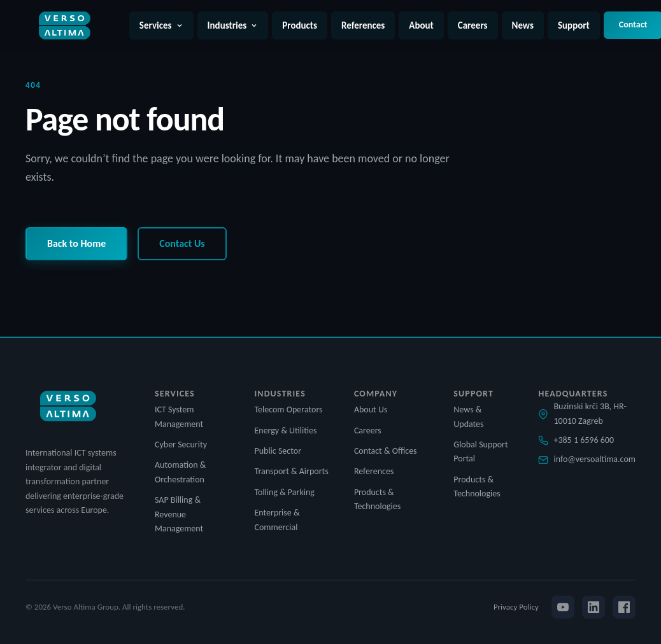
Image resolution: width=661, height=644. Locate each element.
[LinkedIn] (593, 607)
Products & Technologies (377, 499)
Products (300, 25)
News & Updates (468, 416)
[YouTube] (563, 607)
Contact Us (182, 243)
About (421, 25)
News (523, 25)
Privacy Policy (516, 607)
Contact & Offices (386, 451)
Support (574, 25)
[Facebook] (624, 607)
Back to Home (76, 243)
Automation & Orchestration (180, 472)
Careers (473, 25)
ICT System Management (179, 416)
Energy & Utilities (285, 430)
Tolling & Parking (284, 492)
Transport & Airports (291, 471)
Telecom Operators (288, 409)
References (363, 25)
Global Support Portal (480, 451)
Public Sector (278, 451)
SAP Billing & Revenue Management (179, 514)
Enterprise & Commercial (277, 520)
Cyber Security (181, 444)
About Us (371, 409)
